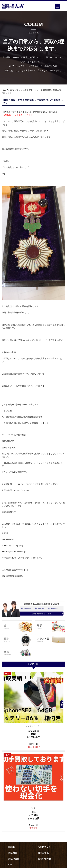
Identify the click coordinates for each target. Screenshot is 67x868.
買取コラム (15, 90)
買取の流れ (14, 859)
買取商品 (13, 853)
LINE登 (5, 115)
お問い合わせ (44, 859)
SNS (10, 865)
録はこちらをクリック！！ (21, 115)
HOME (5, 90)
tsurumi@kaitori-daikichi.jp (14, 552)
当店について (44, 847)
